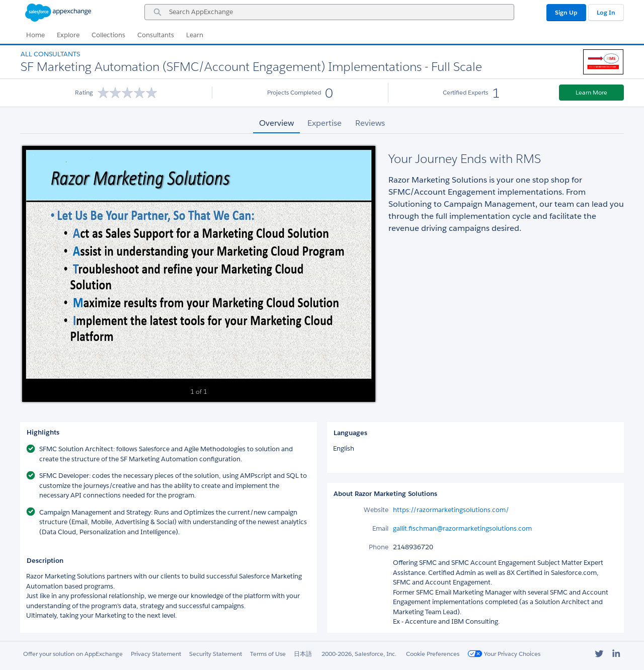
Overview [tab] (276, 123)
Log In (606, 12)
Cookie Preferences (433, 654)
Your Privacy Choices (504, 654)
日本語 (303, 654)
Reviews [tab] (370, 123)
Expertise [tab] (325, 123)
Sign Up (566, 12)
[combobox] (329, 12)
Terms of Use (268, 654)
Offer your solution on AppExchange (73, 654)
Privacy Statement (156, 654)
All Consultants (50, 54)
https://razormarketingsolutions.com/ (451, 510)
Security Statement (216, 654)
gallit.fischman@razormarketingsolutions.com (462, 528)
